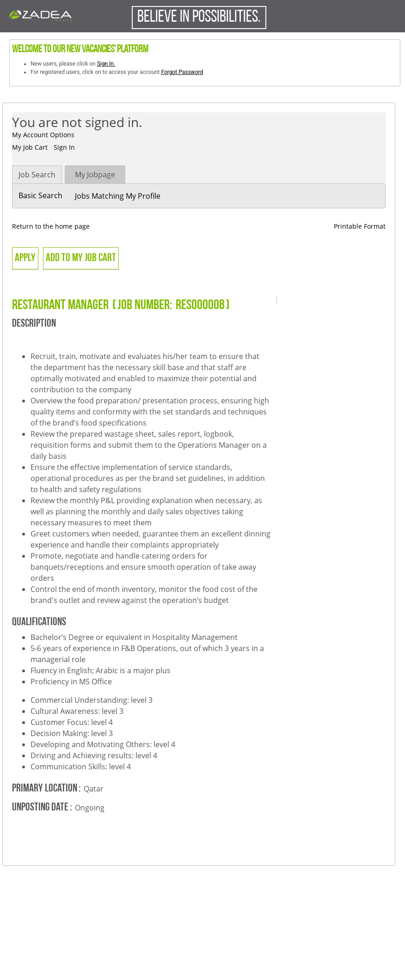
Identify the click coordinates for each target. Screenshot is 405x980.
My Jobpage (95, 175)
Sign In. (106, 64)
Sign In (64, 147)
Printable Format (360, 226)
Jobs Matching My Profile (118, 196)
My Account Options (43, 135)
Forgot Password (182, 72)
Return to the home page (51, 226)
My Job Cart (30, 147)
